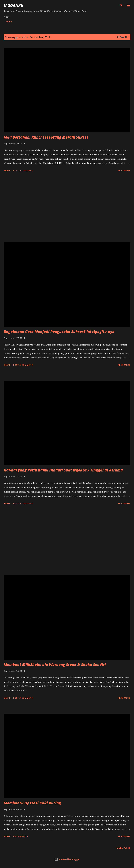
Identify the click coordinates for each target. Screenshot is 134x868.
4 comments (20, 836)
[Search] (121, 6)
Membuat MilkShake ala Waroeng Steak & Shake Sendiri (55, 665)
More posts (123, 848)
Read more (124, 170)
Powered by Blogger (67, 859)
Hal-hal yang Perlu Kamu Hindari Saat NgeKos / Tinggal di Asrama (63, 470)
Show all (123, 37)
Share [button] (7, 170)
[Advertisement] (67, 208)
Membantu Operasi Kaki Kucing (32, 803)
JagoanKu (14, 5)
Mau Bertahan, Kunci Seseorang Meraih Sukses (46, 137)
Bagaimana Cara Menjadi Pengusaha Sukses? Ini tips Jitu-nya (59, 332)
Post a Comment (23, 170)
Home (9, 22)
